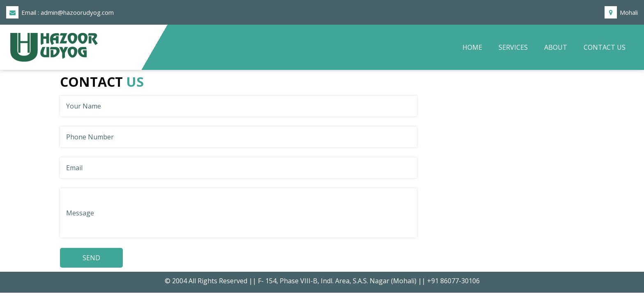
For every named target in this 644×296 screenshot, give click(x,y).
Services (513, 47)
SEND (91, 258)
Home (476, 47)
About (556, 47)
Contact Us (605, 47)
